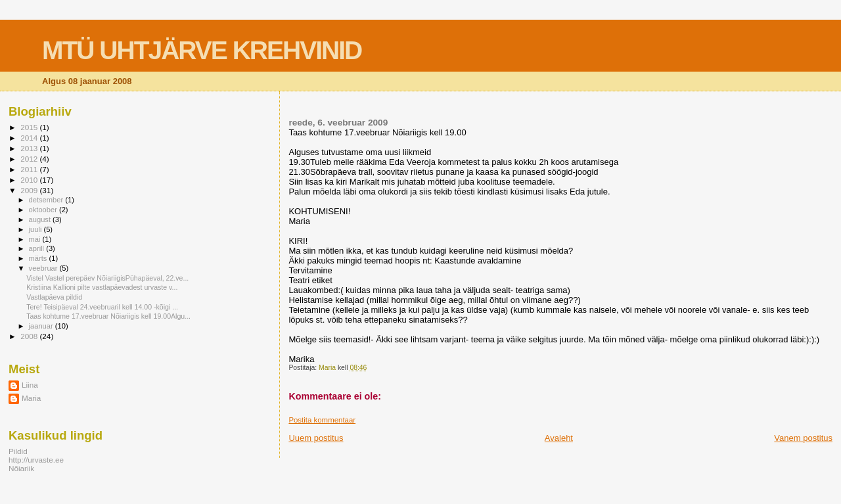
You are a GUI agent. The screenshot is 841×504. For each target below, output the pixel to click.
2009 (30, 190)
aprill (38, 248)
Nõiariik (21, 468)
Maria (31, 398)
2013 (30, 148)
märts (39, 258)
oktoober (44, 210)
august (41, 219)
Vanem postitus (803, 438)
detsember (47, 200)
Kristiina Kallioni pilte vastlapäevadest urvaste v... (102, 287)
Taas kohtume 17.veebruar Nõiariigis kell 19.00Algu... (108, 316)
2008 (30, 336)
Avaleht (559, 438)
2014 (30, 138)
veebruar (44, 268)
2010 (30, 180)
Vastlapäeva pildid (54, 297)
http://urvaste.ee (36, 460)
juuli (36, 229)
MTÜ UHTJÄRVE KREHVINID (202, 50)
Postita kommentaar (322, 420)
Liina (30, 385)
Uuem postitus (316, 438)
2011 (30, 169)
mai (36, 239)
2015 (30, 127)
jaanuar (42, 326)
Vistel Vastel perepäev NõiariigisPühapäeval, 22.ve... (107, 278)
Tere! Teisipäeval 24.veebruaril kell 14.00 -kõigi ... (102, 307)
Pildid (18, 451)
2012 (30, 159)
